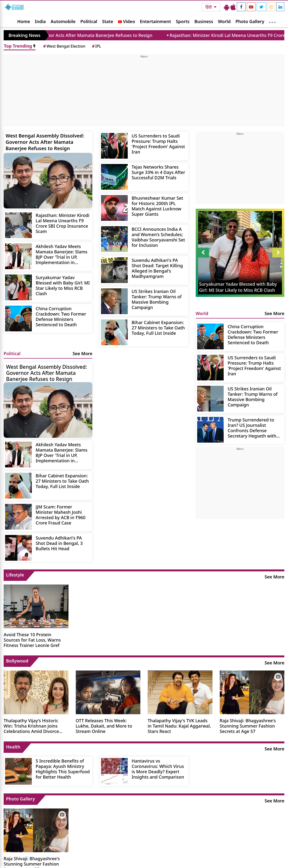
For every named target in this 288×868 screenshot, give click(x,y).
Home (24, 21)
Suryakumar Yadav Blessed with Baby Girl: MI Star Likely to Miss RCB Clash (63, 285)
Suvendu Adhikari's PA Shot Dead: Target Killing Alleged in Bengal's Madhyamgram (157, 268)
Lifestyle (15, 575)
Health (13, 747)
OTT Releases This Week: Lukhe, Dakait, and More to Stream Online (104, 726)
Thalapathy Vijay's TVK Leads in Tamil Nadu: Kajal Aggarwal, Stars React (179, 726)
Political (89, 21)
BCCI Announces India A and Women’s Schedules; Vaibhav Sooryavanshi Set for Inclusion (158, 237)
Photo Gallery (250, 21)
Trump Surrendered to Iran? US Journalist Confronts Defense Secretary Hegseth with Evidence (252, 428)
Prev (203, 253)
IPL (96, 46)
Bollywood (17, 661)
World (224, 21)
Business (204, 21)
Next (278, 253)
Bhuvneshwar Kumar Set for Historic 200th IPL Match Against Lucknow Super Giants (157, 206)
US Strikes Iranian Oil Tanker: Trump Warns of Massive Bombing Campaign (157, 299)
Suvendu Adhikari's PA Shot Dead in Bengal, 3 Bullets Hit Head (59, 543)
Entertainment (155, 21)
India (40, 21)
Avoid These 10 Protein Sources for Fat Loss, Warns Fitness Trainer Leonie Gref (32, 640)
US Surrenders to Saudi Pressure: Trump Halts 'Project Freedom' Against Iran (158, 144)
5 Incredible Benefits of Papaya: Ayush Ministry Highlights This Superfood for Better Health (63, 769)
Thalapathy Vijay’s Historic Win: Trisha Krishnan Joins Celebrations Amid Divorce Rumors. (31, 726)
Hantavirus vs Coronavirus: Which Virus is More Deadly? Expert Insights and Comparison (158, 769)
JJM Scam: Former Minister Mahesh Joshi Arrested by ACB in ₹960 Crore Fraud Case (61, 515)
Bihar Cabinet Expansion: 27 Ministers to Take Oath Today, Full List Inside (158, 328)
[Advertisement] (144, 93)
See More (82, 353)
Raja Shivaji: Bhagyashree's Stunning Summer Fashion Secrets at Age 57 (248, 726)
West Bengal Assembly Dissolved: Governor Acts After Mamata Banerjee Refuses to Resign (45, 142)
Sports (183, 21)
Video (127, 21)
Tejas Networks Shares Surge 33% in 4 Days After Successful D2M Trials (158, 172)
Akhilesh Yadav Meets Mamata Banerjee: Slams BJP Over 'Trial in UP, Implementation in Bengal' (62, 254)
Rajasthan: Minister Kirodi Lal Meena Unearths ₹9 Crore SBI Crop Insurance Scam (63, 223)
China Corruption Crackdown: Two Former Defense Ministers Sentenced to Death (61, 316)
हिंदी (209, 7)
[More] (272, 21)
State (108, 21)
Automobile (63, 21)
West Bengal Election (64, 46)
